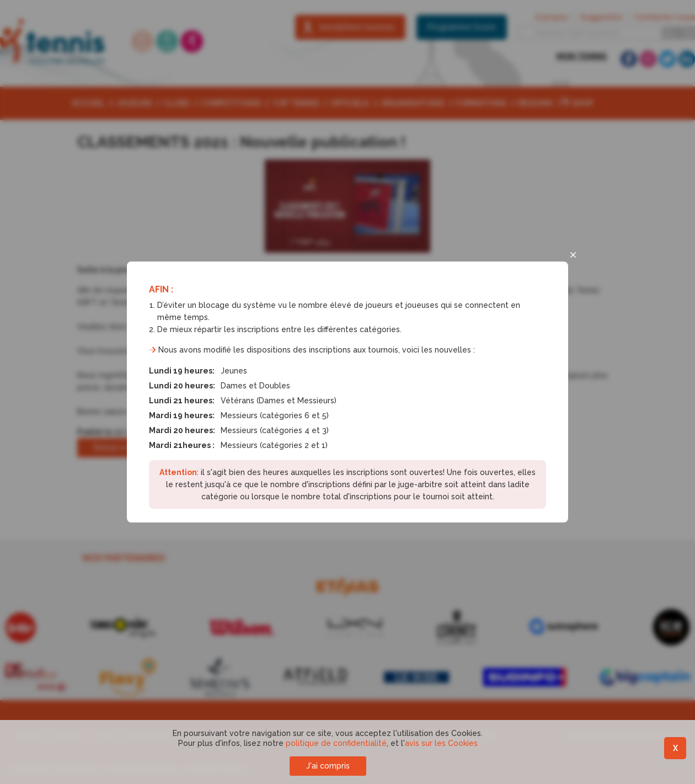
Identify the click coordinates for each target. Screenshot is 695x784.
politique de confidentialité (336, 743)
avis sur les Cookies (441, 743)
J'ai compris (328, 766)
